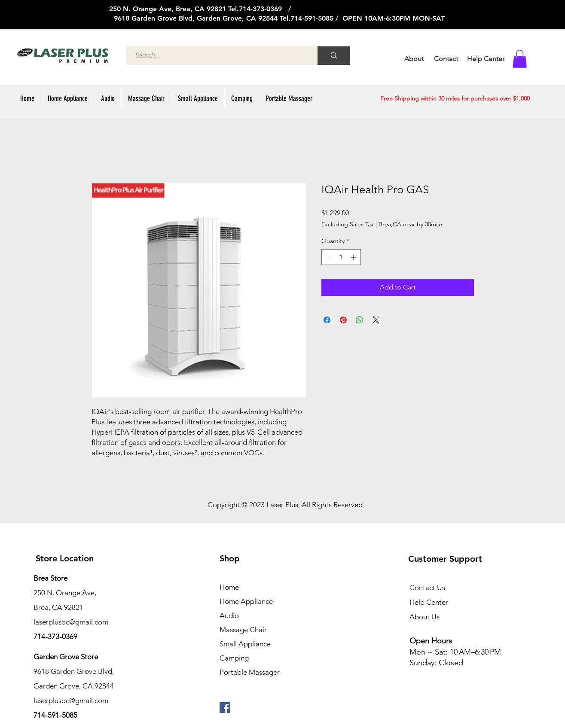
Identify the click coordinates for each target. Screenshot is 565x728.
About (414, 59)
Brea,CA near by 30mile (410, 224)
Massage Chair (243, 630)
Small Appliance (245, 644)
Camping (234, 658)
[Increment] (354, 257)
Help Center (429, 602)
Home (229, 587)
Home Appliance (246, 601)
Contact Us (427, 588)
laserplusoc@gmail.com (71, 701)
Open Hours (432, 641)
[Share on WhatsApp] (360, 320)
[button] (520, 59)
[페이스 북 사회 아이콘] (225, 708)
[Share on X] (376, 320)
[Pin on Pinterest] (343, 320)
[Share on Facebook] (327, 320)
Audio (229, 615)
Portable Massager (250, 672)
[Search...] (217, 56)
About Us (425, 617)
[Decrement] (328, 257)
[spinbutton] (341, 257)
